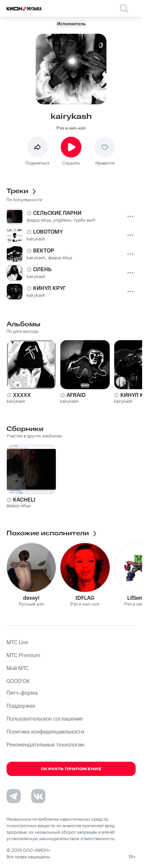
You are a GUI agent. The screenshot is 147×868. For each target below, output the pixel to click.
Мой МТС (18, 668)
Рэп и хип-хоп (71, 128)
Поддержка (21, 706)
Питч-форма (22, 693)
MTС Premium (23, 655)
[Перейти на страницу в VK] (38, 796)
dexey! (31, 598)
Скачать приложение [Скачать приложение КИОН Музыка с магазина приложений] (71, 769)
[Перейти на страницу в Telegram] (14, 796)
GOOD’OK (18, 681)
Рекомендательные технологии (45, 745)
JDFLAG (85, 598)
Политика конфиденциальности (45, 732)
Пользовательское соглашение (45, 719)
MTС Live (17, 642)
